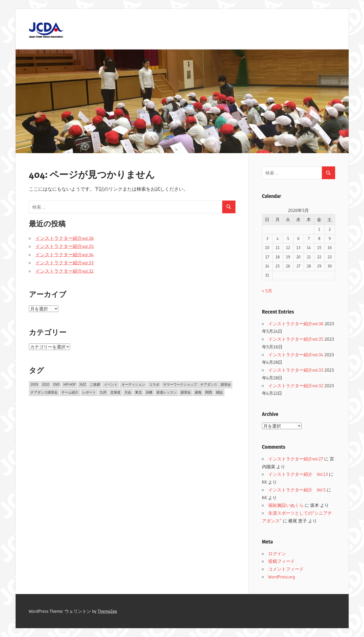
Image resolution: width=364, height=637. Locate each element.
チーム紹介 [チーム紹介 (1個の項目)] (70, 392)
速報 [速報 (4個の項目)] (198, 392)
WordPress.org (282, 577)
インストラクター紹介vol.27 (296, 459)
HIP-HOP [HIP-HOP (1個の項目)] (70, 384)
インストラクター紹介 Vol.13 (298, 474)
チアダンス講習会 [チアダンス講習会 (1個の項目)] (44, 392)
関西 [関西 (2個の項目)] (209, 392)
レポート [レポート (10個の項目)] (89, 392)
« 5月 (267, 291)
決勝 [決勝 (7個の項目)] (149, 392)
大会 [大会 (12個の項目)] (128, 392)
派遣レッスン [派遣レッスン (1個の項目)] (167, 392)
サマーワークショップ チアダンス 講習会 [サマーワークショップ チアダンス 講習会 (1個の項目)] (197, 384)
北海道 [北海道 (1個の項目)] (115, 392)
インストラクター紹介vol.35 (65, 246)
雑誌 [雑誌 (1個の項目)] (219, 392)
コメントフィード (286, 569)
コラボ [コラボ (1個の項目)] (154, 384)
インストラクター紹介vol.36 (65, 238)
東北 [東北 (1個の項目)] (138, 392)
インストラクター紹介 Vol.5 (297, 490)
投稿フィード (282, 561)
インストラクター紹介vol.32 (65, 271)
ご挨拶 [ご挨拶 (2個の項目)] (95, 384)
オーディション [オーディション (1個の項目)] (133, 384)
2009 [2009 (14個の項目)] (34, 384)
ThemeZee (107, 611)
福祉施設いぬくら (286, 505)
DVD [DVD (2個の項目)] (56, 384)
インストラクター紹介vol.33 (65, 263)
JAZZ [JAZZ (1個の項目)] (83, 384)
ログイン (277, 554)
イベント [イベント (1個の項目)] (111, 384)
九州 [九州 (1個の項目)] (103, 392)
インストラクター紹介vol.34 (65, 255)
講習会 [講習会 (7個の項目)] (186, 392)
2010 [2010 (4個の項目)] (46, 384)
